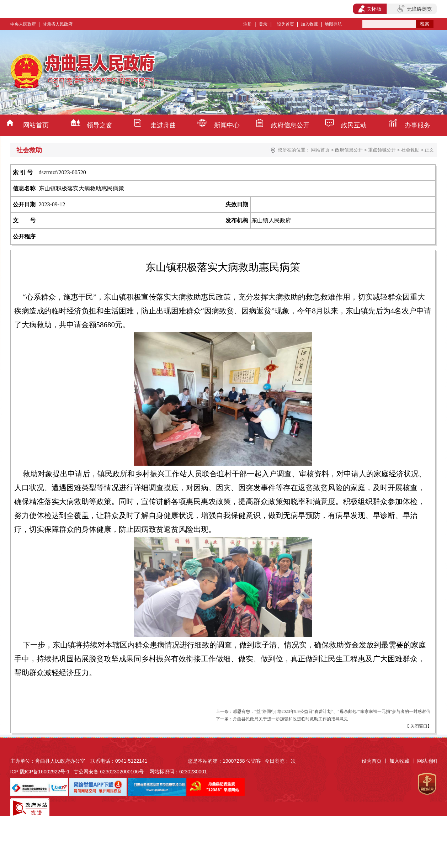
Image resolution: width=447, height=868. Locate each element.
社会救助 (410, 150)
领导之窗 (100, 125)
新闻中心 (227, 125)
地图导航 (333, 24)
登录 (263, 24)
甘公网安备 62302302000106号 (109, 772)
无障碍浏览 (414, 9)
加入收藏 (309, 24)
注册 (248, 24)
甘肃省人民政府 (58, 24)
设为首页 (286, 24)
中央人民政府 (23, 24)
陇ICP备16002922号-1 (45, 772)
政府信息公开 (290, 125)
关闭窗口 (418, 726)
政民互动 (354, 125)
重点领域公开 (382, 150)
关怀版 (370, 9)
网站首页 (36, 125)
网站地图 (427, 761)
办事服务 (417, 125)
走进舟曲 (163, 125)
